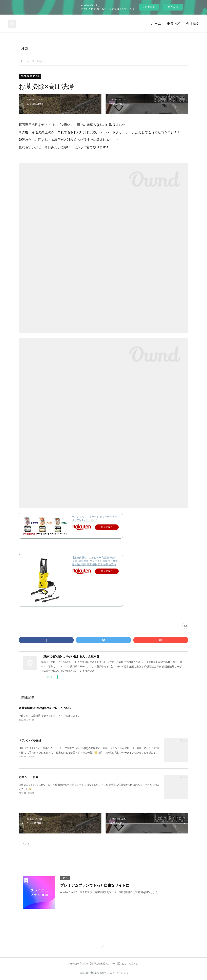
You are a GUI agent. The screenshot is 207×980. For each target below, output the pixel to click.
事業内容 (173, 24)
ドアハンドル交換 (30, 741)
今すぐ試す (149, 7)
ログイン (173, 7)
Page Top (103, 947)
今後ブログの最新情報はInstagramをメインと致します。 (49, 716)
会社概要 (192, 24)
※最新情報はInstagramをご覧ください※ (45, 708)
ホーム (156, 24)
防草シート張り (29, 777)
